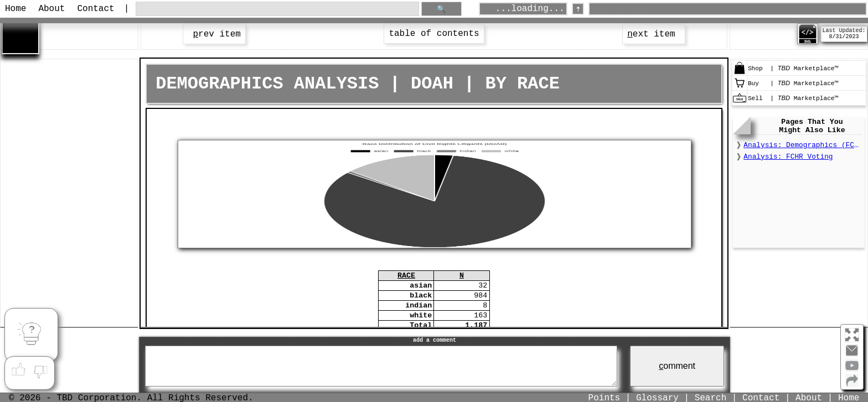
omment (677, 366)
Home (15, 9)
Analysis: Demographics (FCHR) (803, 145)
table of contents (434, 34)
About (51, 9)
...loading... (530, 9)
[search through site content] (277, 9)
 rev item (214, 34)
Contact (95, 9)
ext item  (654, 34)
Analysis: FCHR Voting (788, 157)
